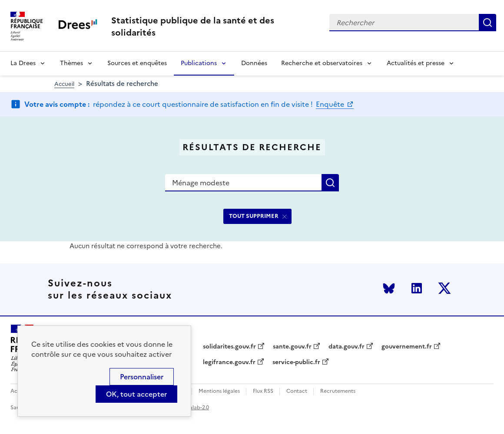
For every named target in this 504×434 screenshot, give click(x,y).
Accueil (64, 84)
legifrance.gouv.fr (229, 362)
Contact (297, 391)
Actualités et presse (416, 63)
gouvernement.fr (407, 347)
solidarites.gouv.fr (229, 347)
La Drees (23, 63)
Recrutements (338, 391)
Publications (199, 63)
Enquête (331, 104)
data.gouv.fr (346, 347)
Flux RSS (263, 391)
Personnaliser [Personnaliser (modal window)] (142, 377)
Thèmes (71, 63)
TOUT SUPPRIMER (254, 216)
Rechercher (487, 23)
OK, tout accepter (136, 394)
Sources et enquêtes (137, 63)
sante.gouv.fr (292, 347)
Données (254, 63)
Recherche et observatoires (322, 63)
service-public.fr (296, 362)
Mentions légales (219, 391)
